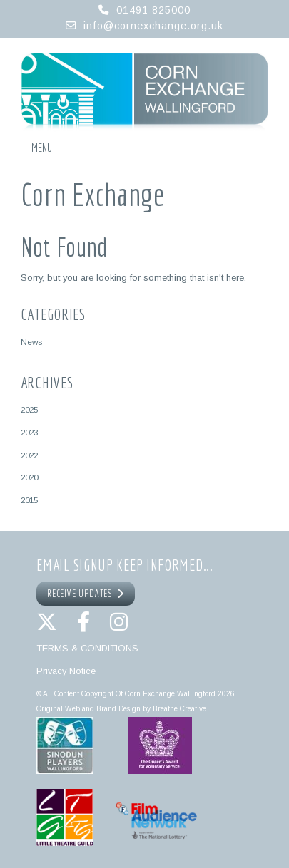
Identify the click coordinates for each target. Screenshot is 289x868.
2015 (29, 500)
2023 (29, 432)
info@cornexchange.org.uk (153, 26)
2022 (29, 455)
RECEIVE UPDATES (86, 594)
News (31, 342)
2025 (29, 409)
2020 (29, 477)
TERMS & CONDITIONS (87, 648)
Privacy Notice (66, 671)
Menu (42, 148)
